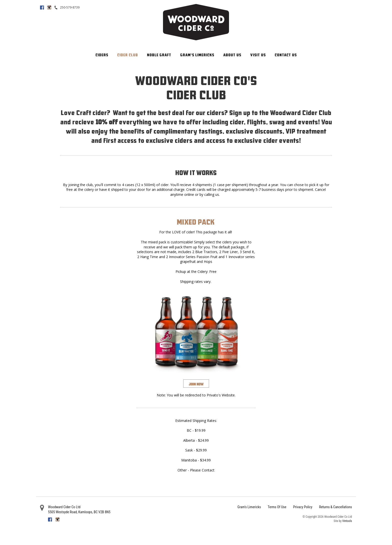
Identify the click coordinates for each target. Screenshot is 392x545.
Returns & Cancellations (335, 507)
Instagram (49, 8)
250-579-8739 (70, 7)
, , (79, 512)
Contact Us (286, 55)
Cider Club (128, 55)
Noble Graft (159, 55)
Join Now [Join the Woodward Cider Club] (196, 384)
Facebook (42, 8)
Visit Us (258, 55)
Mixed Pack (196, 222)
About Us (232, 55)
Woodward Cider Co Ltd (64, 507)
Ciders (102, 55)
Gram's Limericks (197, 55)
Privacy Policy (303, 507)
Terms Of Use (277, 507)
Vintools (347, 521)
